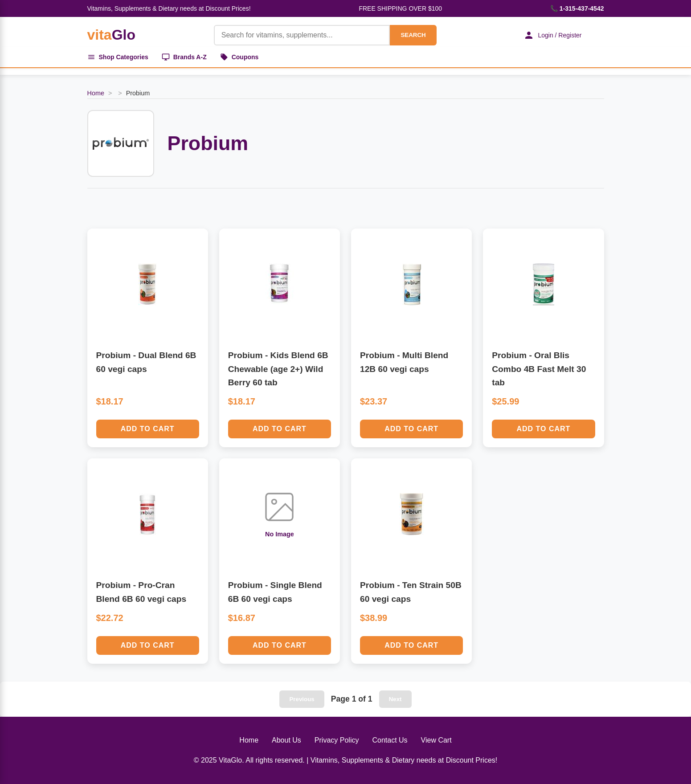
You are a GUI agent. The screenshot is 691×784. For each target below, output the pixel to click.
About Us (286, 740)
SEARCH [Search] (413, 35)
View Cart (436, 740)
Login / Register (552, 35)
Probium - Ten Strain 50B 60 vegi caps (411, 592)
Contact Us (390, 740)
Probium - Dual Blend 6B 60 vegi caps (146, 362)
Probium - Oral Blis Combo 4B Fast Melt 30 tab (539, 369)
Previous (302, 699)
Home (96, 93)
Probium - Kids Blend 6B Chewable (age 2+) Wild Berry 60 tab (278, 369)
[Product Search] (302, 35)
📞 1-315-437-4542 (577, 8)
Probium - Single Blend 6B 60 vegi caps (275, 592)
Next (395, 699)
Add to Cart (148, 429)
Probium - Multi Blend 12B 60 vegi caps (404, 362)
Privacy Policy (337, 740)
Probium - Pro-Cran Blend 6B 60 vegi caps (141, 592)
